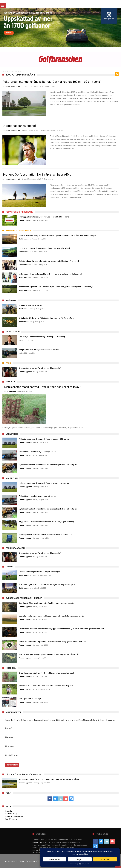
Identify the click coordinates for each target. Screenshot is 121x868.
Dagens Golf (37, 842)
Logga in (8, 811)
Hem (4, 71)
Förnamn (9, 737)
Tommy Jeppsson (11, 86)
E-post (9, 728)
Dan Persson (24, 309)
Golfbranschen (25, 239)
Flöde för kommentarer (14, 816)
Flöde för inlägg (11, 813)
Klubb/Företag (11, 755)
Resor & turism (57, 130)
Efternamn (10, 746)
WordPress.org (11, 818)
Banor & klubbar (49, 86)
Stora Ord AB (63, 839)
